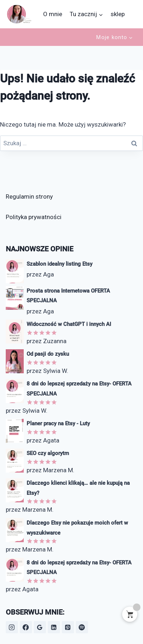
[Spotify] (82, 627)
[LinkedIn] (54, 627)
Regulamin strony (29, 196)
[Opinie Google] (40, 627)
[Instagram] (12, 627)
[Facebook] (26, 627)
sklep (118, 14)
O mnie (53, 14)
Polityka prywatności (34, 217)
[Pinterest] (68, 627)
